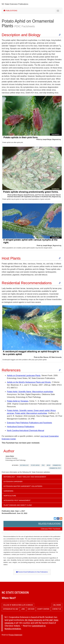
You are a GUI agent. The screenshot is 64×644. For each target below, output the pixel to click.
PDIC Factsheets (25, 26)
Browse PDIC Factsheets (51, 529)
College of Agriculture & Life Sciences (18, 605)
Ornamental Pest (55, 468)
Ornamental (57, 465)
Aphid (49, 465)
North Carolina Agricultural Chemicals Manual (25, 431)
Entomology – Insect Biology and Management (25, 477)
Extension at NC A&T (11, 609)
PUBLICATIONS (10, 11)
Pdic (43, 465)
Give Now (31, 609)
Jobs (23, 609)
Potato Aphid (35, 465)
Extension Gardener (13, 482)
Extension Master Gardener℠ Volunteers (23, 486)
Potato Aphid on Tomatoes (18, 401)
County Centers (43, 609)
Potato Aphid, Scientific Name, (30, 392)
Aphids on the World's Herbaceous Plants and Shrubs (29, 382)
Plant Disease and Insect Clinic (18, 505)
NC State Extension (15, 593)
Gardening (8, 491)
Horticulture (10, 496)
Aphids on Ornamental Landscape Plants (24, 376)
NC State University (34, 620)
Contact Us (57, 609)
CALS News (57, 605)
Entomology (24, 465)
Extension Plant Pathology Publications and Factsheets (29, 423)
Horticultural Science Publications (21, 427)
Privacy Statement (15, 635)
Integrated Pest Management (17, 500)
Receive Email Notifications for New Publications (32, 572)
